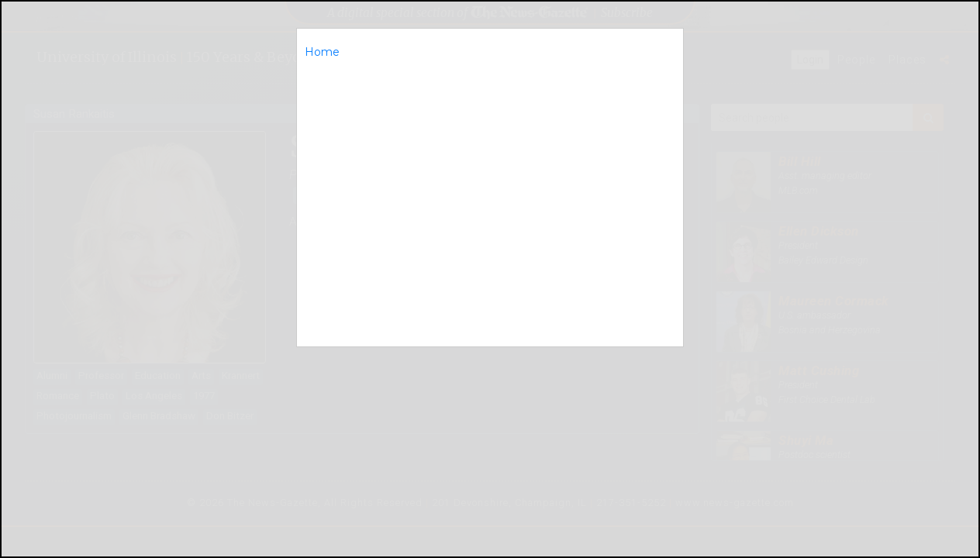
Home (322, 52)
